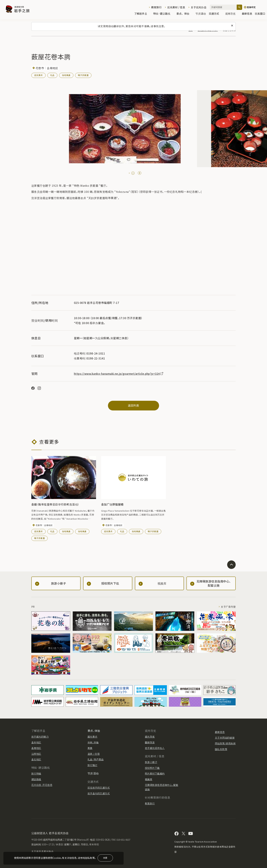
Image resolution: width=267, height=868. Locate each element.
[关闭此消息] (232, 26)
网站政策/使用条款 (225, 743)
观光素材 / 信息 (176, 7)
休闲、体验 (93, 742)
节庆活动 (201, 14)
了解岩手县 (142, 14)
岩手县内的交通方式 (99, 793)
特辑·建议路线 (163, 14)
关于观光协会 (199, 7)
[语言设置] (254, 7)
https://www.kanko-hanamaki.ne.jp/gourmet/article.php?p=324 (119, 374)
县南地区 (36, 748)
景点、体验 (185, 14)
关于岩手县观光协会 (42, 851)
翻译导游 (150, 742)
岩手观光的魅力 (40, 737)
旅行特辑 (36, 773)
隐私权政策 (221, 749)
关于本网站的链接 (225, 738)
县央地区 (36, 742)
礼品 (52, 75)
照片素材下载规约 (155, 773)
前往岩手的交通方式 (99, 788)
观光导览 (232, 14)
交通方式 (216, 14)
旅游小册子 (151, 762)
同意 (105, 858)
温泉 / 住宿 (94, 754)
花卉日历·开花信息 (42, 785)
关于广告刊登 (228, 607)
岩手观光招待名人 (155, 748)
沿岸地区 (36, 754)
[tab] (129, 173)
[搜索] (239, 7)
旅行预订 (92, 765)
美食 (90, 748)
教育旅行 (156, 7)
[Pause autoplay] (140, 173)
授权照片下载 (152, 768)
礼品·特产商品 (96, 759)
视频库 (149, 779)
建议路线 (36, 779)
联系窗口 (260, 14)
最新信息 (247, 14)
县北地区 (36, 759)
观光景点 (38, 75)
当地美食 (66, 75)
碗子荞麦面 (83, 75)
